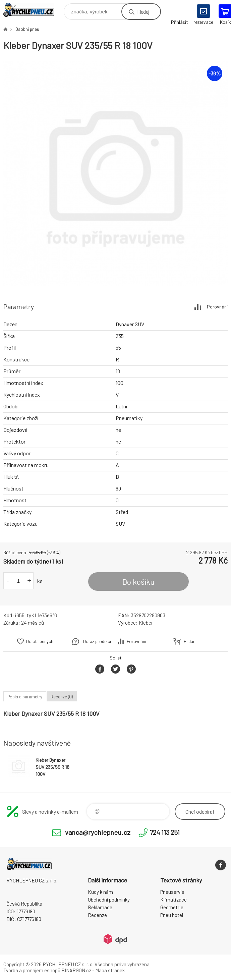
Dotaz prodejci (97, 641)
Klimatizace (174, 900)
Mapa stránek (110, 970)
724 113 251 (165, 832)
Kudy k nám (100, 892)
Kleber (146, 623)
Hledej (143, 12)
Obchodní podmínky (109, 900)
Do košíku (138, 582)
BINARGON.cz (76, 970)
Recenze (97, 915)
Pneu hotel (172, 915)
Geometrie (172, 907)
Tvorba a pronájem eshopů (32, 970)
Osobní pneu (27, 29)
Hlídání (190, 641)
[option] (115, 174)
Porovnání (217, 307)
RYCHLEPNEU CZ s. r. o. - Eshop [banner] (33, 10)
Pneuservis (172, 892)
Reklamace (100, 907)
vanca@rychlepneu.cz (98, 832)
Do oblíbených (40, 641)
